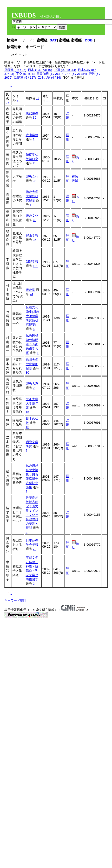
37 (34, 240)
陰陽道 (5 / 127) (25, 78)
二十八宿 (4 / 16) (49, 78)
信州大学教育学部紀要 (32, 364)
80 (27, 373)
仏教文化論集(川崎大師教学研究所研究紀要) (33, 316)
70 (34, 549)
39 (34, 118)
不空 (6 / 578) (25, 74)
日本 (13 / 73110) (40, 70)
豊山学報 (32, 135)
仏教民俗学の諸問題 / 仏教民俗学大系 (32, 344)
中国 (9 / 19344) (65, 70)
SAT (53, 40)
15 (27, 412)
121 (35, 266)
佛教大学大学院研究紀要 (32, 196)
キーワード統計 (15, 600)
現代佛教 (32, 113)
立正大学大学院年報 (32, 403)
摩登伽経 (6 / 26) (48, 74)
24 (31, 294)
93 (34, 220)
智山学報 (32, 235)
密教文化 (32, 176)
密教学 (30, 290)
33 (34, 181)
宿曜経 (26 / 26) (15, 70)
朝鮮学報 (32, 262)
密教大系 (32, 384)
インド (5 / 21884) (74, 74)
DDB (89, 40)
